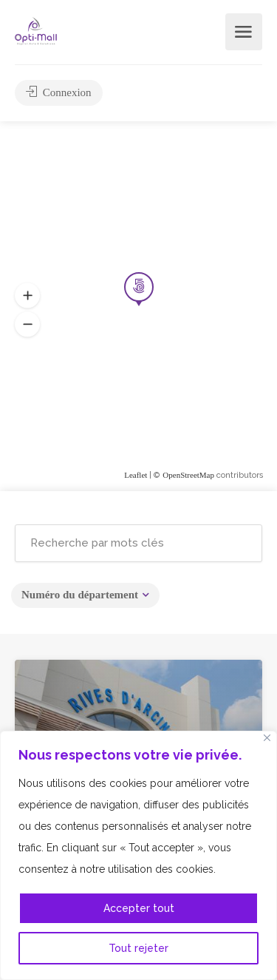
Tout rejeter (138, 948)
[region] (138, 855)
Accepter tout (139, 908)
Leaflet (136, 475)
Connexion (59, 92)
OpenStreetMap (188, 475)
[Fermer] (267, 738)
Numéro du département (80, 595)
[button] (27, 325)
